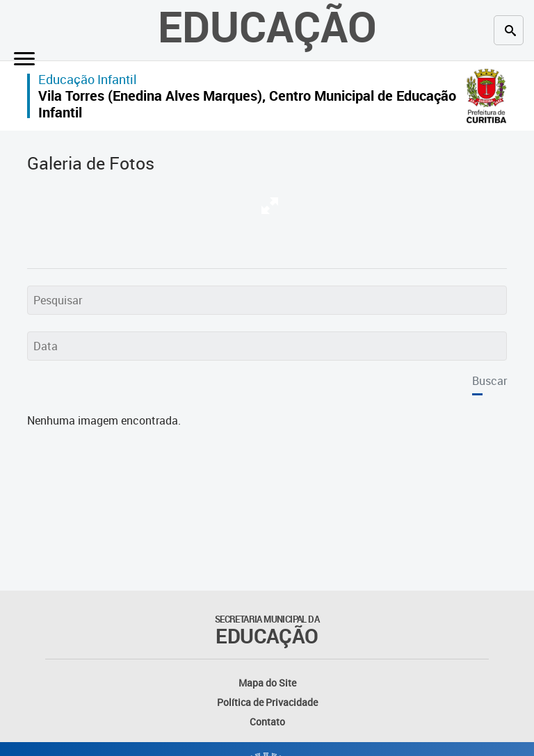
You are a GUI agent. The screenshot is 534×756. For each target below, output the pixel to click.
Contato (267, 722)
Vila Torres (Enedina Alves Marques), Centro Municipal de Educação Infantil (247, 104)
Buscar (489, 381)
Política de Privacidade (267, 702)
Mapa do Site (267, 683)
